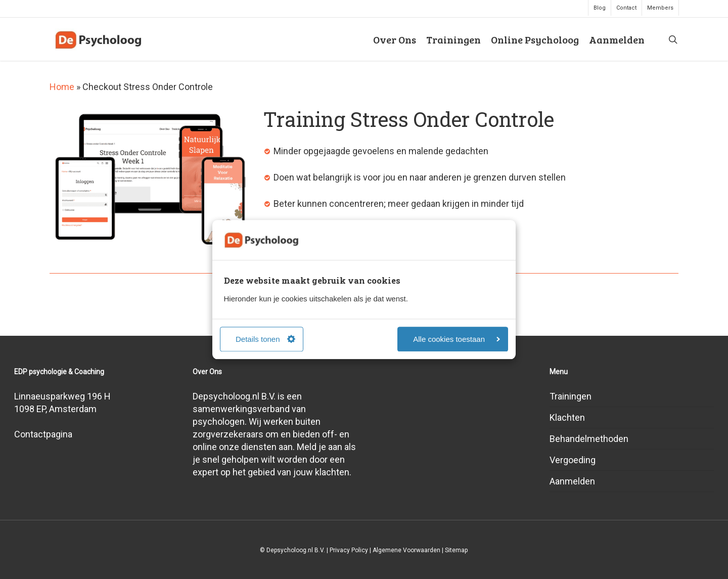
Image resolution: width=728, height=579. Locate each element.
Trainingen (571, 396)
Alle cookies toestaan (457, 339)
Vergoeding (573, 460)
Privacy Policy (349, 550)
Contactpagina (43, 434)
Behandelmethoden (589, 439)
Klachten (567, 417)
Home (62, 87)
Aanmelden (572, 481)
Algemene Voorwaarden (406, 550)
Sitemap (456, 550)
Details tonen (265, 339)
